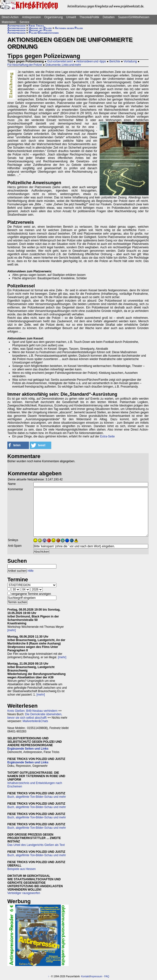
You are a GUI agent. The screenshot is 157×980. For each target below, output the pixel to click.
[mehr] (12, 630)
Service (25, 22)
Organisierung (53, 17)
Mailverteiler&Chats (35, 721)
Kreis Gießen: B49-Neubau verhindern (32, 711)
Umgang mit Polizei (40, 28)
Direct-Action (10, 17)
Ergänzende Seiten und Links (28, 749)
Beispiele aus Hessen (21, 869)
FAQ (107, 976)
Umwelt (71, 17)
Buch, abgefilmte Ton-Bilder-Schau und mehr (37, 797)
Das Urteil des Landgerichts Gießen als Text (36, 845)
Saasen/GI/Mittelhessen (134, 17)
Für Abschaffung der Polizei (25, 65)
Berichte (115, 61)
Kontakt (85, 976)
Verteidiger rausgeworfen (24, 893)
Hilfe (31, 571)
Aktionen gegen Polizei (69, 28)
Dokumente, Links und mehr (63, 65)
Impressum (96, 976)
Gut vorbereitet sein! (60, 61)
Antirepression (32, 17)
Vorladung (130, 61)
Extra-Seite (107, 436)
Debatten (109, 17)
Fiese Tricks (36, 26)
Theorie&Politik (89, 17)
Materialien (9, 22)
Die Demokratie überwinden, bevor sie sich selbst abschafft (35, 716)
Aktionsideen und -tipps (91, 61)
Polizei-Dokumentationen (44, 33)
